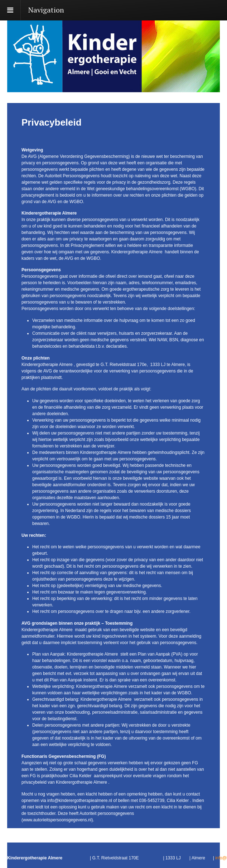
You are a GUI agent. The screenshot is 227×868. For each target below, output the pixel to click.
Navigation (46, 10)
